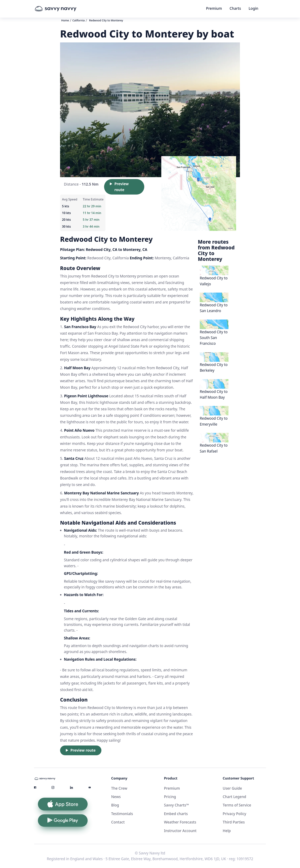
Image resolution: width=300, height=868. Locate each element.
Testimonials (122, 814)
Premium (214, 8)
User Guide (232, 788)
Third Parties (234, 822)
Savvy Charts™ (176, 805)
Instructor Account (180, 831)
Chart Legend (234, 797)
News (116, 797)
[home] (63, 9)
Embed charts (176, 814)
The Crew (119, 788)
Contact (118, 822)
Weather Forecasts (180, 822)
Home (65, 20)
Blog (115, 805)
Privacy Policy (234, 814)
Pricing (170, 797)
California (79, 20)
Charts (235, 8)
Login (253, 8)
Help (227, 831)
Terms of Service (237, 805)
